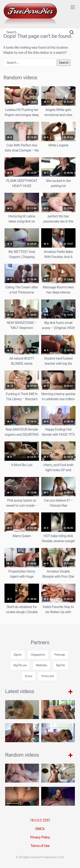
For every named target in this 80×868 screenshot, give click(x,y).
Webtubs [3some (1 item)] (41, 665)
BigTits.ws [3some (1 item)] (20, 665)
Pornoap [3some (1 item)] (60, 655)
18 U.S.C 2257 (40, 820)
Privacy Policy (40, 837)
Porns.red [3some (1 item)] (47, 676)
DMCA (40, 829)
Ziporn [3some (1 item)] (17, 655)
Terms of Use (40, 846)
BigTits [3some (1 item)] (60, 665)
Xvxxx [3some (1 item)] (29, 676)
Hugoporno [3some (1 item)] (38, 655)
